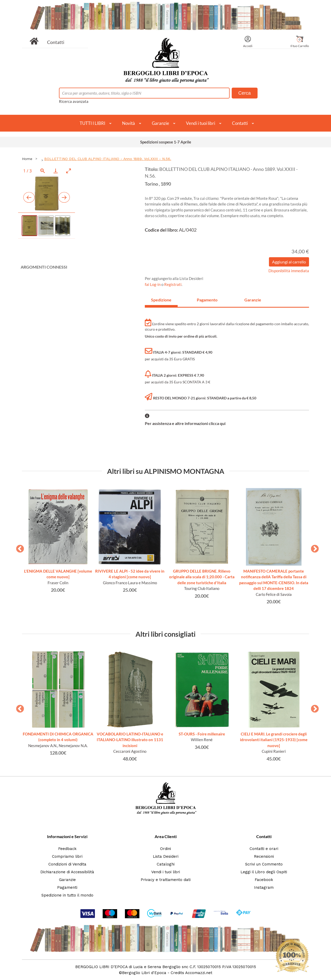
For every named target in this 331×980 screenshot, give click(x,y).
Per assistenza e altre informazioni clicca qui (185, 423)
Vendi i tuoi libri (201, 123)
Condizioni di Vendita (67, 864)
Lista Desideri (166, 856)
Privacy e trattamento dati (166, 880)
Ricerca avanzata (74, 101)
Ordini (165, 849)
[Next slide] (64, 197)
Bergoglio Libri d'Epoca (144, 973)
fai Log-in (153, 284)
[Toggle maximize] (69, 171)
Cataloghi (166, 864)
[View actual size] (43, 171)
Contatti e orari (264, 849)
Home (27, 159)
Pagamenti (67, 887)
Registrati (173, 284)
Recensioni (264, 856)
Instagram (264, 887)
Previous (18, 547)
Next (313, 547)
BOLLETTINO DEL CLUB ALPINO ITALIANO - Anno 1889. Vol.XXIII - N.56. (108, 159)
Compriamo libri (67, 856)
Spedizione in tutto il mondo (67, 895)
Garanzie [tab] (253, 300)
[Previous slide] (29, 197)
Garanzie (160, 123)
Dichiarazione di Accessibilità (67, 872)
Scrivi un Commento (264, 864)
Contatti (56, 42)
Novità (129, 123)
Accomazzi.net (199, 973)
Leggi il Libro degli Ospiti (264, 872)
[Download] (56, 171)
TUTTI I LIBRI (92, 123)
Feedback (67, 849)
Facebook (264, 880)
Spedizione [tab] (161, 300)
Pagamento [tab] (207, 300)
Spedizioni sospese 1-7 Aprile (166, 142)
